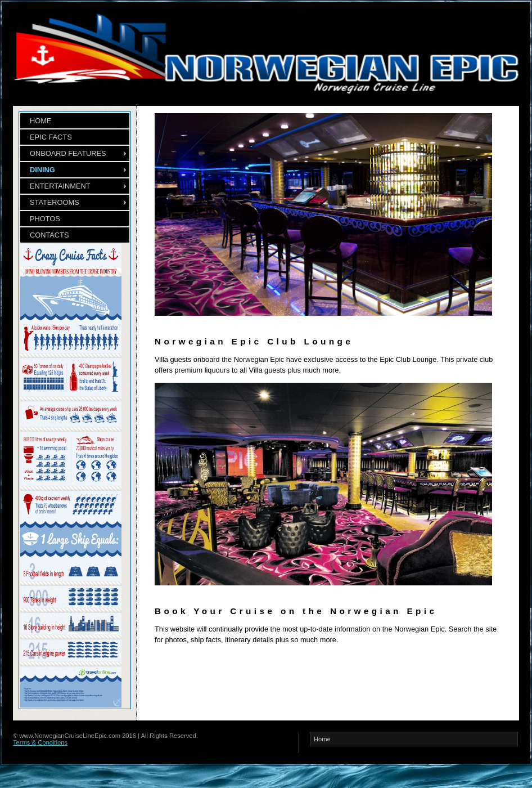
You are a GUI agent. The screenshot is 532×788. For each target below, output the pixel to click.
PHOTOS (45, 219)
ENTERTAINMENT (60, 186)
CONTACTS (49, 235)
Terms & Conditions (40, 742)
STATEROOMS (55, 202)
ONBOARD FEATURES (68, 153)
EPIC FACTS (51, 137)
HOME (40, 121)
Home (322, 739)
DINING (42, 170)
